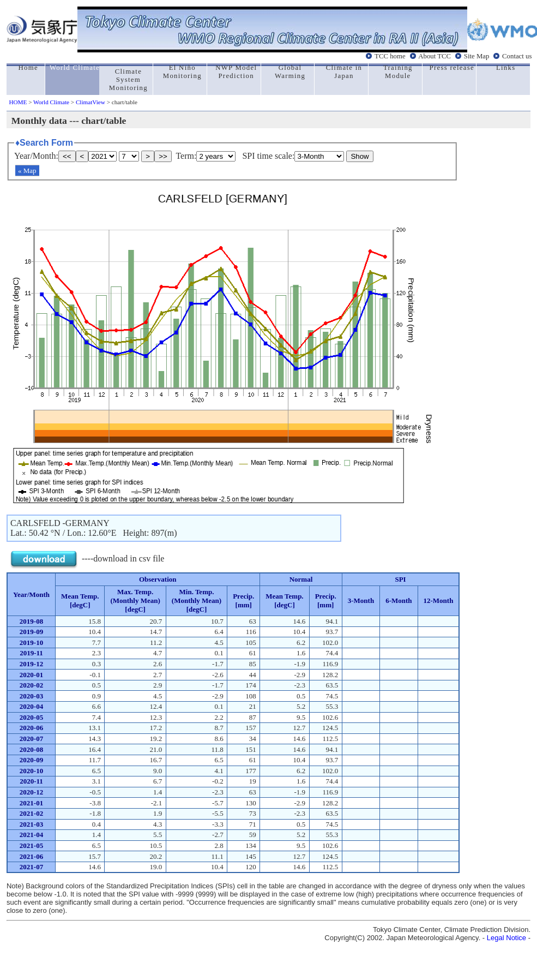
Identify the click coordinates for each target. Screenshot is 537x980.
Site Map (477, 56)
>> (163, 156)
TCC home (390, 56)
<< (67, 156)
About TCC (435, 56)
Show (360, 156)
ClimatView (90, 102)
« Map (27, 171)
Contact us (517, 56)
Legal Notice (506, 938)
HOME (18, 102)
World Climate (51, 102)
